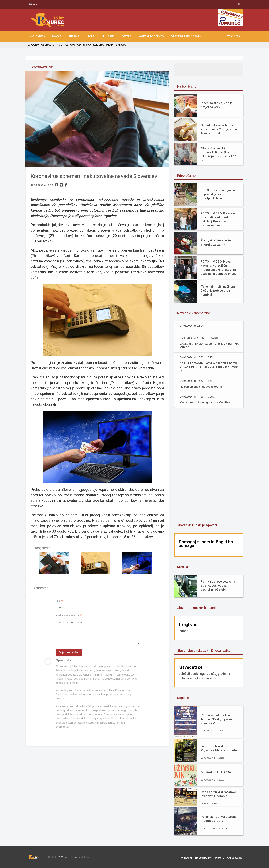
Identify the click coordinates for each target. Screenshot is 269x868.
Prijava (33, 4)
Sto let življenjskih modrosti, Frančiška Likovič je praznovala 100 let (218, 154)
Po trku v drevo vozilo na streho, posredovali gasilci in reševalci (218, 585)
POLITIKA (62, 45)
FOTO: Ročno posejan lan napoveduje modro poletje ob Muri (218, 194)
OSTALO (127, 36)
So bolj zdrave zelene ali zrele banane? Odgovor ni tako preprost (218, 129)
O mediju (191, 857)
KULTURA (98, 45)
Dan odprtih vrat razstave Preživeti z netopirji (218, 794)
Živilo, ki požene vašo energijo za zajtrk (216, 242)
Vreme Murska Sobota (186, 36)
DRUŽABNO (108, 36)
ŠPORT (90, 36)
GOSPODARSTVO (80, 45)
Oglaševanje (236, 857)
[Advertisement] (209, 466)
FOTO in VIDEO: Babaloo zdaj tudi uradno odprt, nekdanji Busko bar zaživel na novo (218, 219)
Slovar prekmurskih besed (196, 608)
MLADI (109, 45)
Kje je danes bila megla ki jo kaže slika (205, 402)
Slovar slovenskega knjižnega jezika (203, 651)
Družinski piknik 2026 (216, 772)
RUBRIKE (74, 36)
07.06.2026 (233, 36)
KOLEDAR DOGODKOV (151, 36)
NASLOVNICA (37, 36)
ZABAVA (120, 45)
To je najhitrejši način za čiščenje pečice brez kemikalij (217, 291)
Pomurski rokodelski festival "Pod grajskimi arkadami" (216, 719)
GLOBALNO (48, 45)
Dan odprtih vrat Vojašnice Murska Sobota (219, 748)
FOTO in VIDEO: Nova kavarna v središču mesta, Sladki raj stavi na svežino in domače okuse (219, 267)
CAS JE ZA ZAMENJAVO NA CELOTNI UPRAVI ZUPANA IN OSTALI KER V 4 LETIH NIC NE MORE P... (210, 367)
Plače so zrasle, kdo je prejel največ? (216, 105)
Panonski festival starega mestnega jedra (218, 819)
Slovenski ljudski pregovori (197, 525)
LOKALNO (33, 45)
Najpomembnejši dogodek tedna (201, 387)
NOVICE (57, 36)
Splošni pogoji (207, 857)
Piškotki (222, 857)
